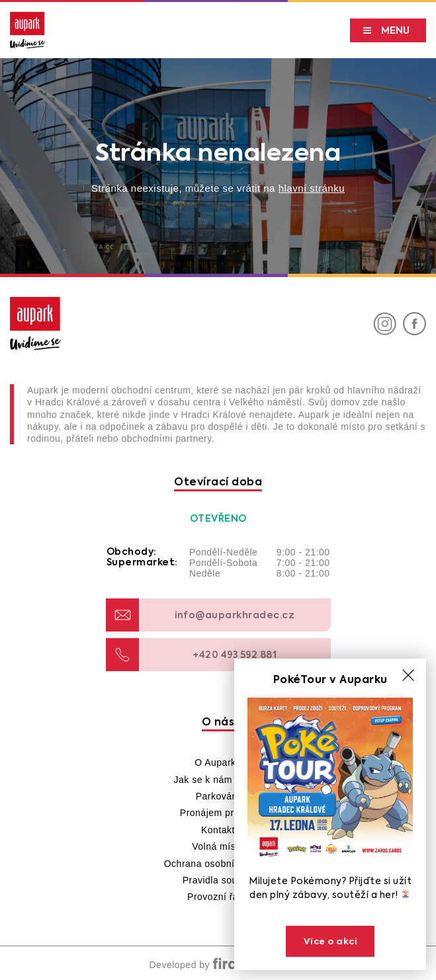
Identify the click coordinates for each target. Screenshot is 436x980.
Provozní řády (218, 897)
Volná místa (218, 846)
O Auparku (218, 762)
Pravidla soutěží (218, 880)
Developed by (218, 965)
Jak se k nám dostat (218, 780)
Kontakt (218, 830)
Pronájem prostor (218, 813)
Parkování (218, 796)
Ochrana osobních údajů (218, 864)
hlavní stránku (312, 188)
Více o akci (330, 941)
